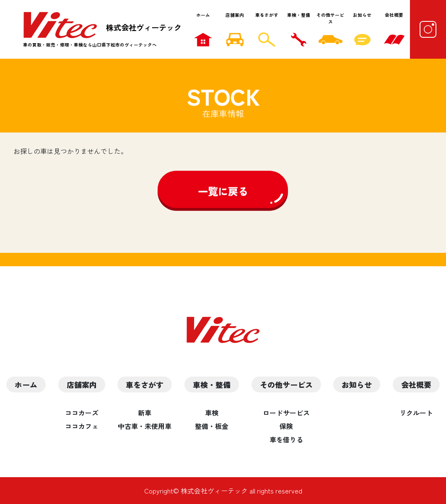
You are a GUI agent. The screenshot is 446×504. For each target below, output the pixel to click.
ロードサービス (286, 413)
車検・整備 (299, 15)
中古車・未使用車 (145, 426)
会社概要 (394, 15)
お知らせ (362, 15)
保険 (286, 426)
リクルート (416, 413)
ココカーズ (82, 413)
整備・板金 (212, 426)
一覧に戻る (223, 191)
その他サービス (330, 18)
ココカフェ (82, 426)
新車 (145, 413)
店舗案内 (235, 15)
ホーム (203, 15)
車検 (212, 413)
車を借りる (286, 439)
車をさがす (267, 15)
